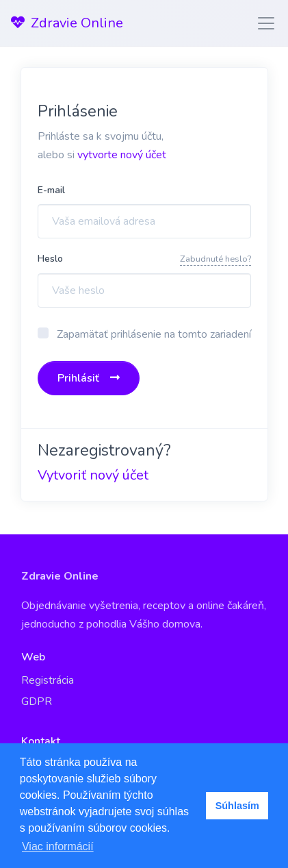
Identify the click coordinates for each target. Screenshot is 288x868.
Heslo (50, 259)
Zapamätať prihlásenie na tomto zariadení (154, 334)
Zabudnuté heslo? (215, 259)
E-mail (51, 190)
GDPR (37, 702)
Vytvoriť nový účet (93, 475)
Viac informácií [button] (58, 846)
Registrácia (48, 680)
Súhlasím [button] (237, 806)
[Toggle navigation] (262, 23)
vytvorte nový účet (122, 155)
